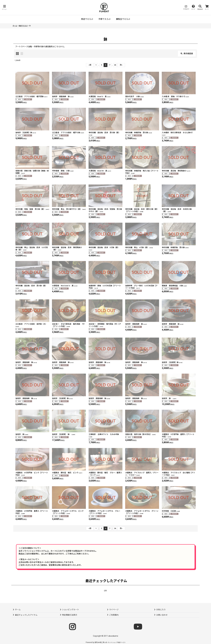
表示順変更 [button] (187, 54)
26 (115, 65)
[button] (4, 7)
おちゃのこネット (101, 642)
